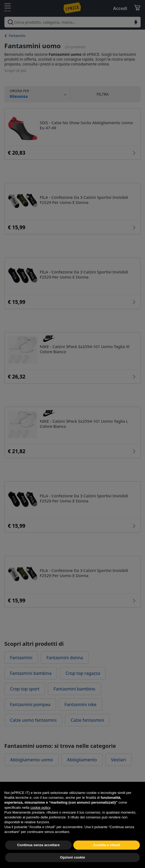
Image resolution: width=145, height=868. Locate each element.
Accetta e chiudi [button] (107, 857)
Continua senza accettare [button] (39, 857)
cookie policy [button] (40, 819)
